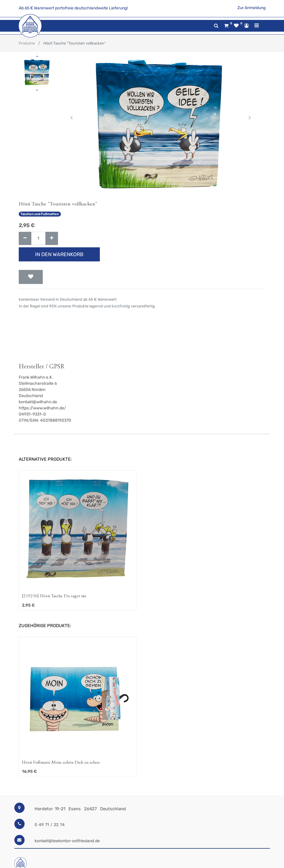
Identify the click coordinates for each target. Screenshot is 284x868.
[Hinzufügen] (52, 238)
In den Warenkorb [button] (59, 254)
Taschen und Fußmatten (40, 214)
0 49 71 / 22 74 (50, 825)
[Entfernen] (25, 238)
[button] (71, 118)
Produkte (27, 43)
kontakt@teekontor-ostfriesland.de (67, 841)
